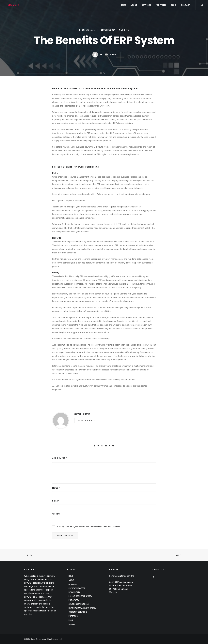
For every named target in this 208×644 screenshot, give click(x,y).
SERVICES (146, 5)
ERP (113, 30)
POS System (74, 600)
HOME (123, 5)
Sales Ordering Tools (79, 604)
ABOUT (134, 5)
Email (56, 501)
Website (56, 514)
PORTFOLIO (161, 5)
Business (107, 30)
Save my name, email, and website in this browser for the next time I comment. (89, 527)
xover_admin (109, 54)
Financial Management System (82, 608)
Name (56, 488)
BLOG (174, 5)
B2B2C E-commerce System (80, 596)
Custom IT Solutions (78, 612)
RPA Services (74, 592)
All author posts (86, 421)
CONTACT (186, 5)
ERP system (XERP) (77, 588)
